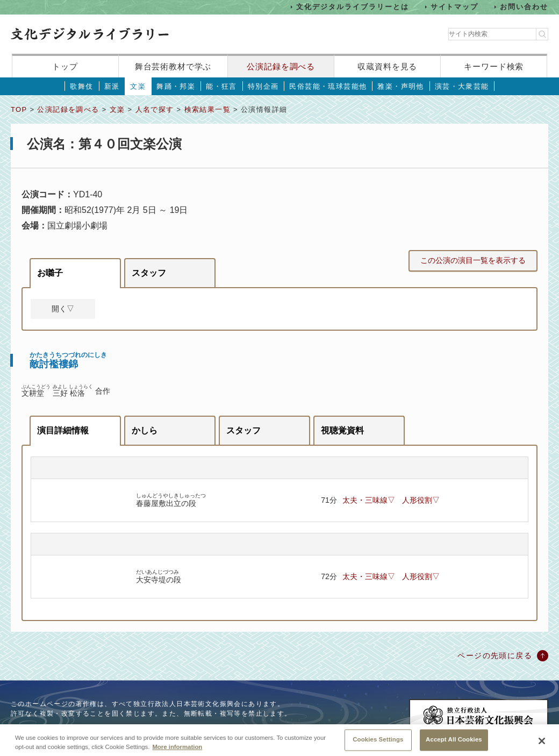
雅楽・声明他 (400, 86)
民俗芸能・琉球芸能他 (328, 86)
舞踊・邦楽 (176, 86)
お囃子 (50, 273)
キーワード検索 (494, 66)
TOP (19, 109)
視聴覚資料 (342, 430)
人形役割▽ (421, 500)
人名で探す (155, 109)
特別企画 (263, 86)
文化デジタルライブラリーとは (352, 7)
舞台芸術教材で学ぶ (173, 66)
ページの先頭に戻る (495, 655)
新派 (112, 86)
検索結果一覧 (207, 109)
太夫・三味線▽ (369, 500)
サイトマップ (455, 7)
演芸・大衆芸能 (462, 86)
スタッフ (149, 273)
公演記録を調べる (281, 66)
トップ (65, 66)
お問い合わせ (524, 7)
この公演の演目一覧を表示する (473, 260)
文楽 (138, 86)
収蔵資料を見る (387, 66)
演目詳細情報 (63, 430)
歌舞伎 (81, 86)
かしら (145, 430)
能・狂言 (221, 86)
